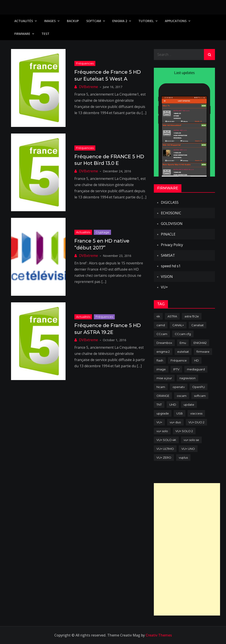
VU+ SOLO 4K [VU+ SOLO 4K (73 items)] (166, 440)
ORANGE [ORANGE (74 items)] (163, 396)
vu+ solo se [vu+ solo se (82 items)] (191, 440)
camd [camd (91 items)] (161, 325)
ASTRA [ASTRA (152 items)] (172, 316)
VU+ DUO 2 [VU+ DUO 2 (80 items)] (196, 422)
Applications (176, 21)
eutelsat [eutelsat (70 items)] (183, 352)
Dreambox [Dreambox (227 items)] (164, 343)
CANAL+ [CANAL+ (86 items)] (178, 325)
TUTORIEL (146, 21)
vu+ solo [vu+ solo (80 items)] (162, 431)
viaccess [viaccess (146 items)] (196, 413)
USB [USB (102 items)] (180, 413)
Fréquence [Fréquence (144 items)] (179, 360)
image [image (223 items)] (161, 369)
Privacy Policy (172, 245)
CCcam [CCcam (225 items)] (162, 334)
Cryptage (102, 232)
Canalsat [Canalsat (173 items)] (198, 325)
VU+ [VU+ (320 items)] (159, 422)
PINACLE (168, 234)
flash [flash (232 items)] (160, 360)
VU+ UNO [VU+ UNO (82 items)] (188, 449)
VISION (167, 277)
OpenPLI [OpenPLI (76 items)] (199, 387)
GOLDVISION (172, 224)
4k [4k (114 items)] (158, 316)
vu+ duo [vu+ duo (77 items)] (175, 422)
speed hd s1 (171, 266)
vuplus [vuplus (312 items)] (183, 458)
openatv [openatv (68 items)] (179, 387)
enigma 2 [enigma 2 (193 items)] (163, 352)
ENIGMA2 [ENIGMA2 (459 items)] (200, 343)
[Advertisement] (187, 549)
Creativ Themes (159, 635)
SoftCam (94, 21)
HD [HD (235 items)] (197, 360)
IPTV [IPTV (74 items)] (176, 369)
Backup (73, 21)
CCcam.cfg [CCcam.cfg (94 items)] (183, 334)
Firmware (22, 34)
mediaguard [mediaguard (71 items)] (196, 369)
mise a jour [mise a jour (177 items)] (164, 378)
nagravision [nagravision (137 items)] (187, 378)
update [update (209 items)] (189, 405)
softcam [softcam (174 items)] (200, 396)
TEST (45, 34)
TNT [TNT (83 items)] (159, 405)
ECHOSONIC (171, 213)
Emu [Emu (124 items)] (183, 343)
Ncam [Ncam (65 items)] (161, 387)
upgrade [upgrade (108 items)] (163, 413)
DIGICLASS (170, 202)
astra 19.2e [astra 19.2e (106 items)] (192, 316)
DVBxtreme (89, 87)
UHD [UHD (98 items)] (173, 405)
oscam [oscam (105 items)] (182, 396)
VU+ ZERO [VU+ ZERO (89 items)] (164, 458)
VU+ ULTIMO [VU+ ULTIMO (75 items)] (165, 449)
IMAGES (50, 21)
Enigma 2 (120, 21)
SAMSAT (168, 255)
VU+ (164, 287)
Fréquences (85, 63)
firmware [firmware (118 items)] (203, 352)
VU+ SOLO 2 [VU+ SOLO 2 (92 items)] (184, 431)
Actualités (24, 21)
